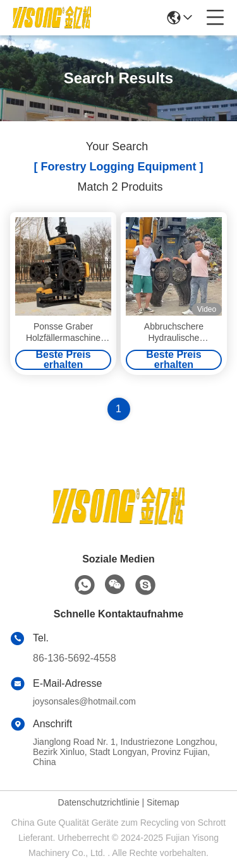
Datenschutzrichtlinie (99, 802)
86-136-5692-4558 (75, 658)
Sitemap (163, 802)
